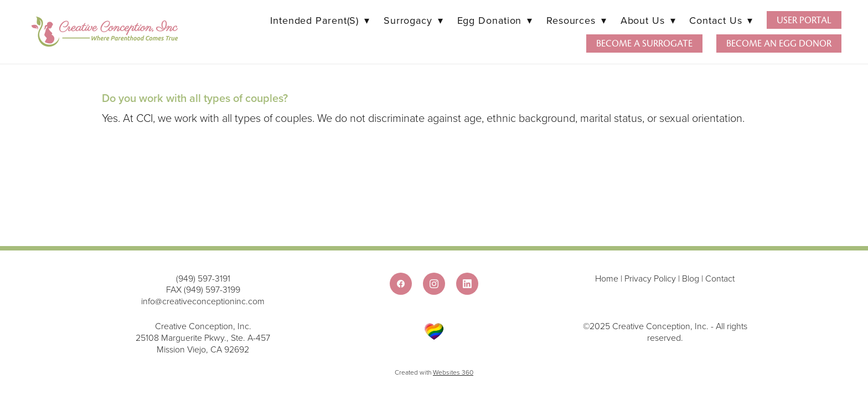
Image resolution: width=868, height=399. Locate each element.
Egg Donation (495, 20)
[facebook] (401, 284)
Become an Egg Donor (779, 44)
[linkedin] (467, 284)
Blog (691, 278)
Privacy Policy (650, 278)
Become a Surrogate (644, 44)
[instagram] (434, 284)
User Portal (804, 20)
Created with (434, 372)
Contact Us (721, 20)
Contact (720, 278)
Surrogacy (414, 20)
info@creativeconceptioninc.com (203, 301)
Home (608, 278)
